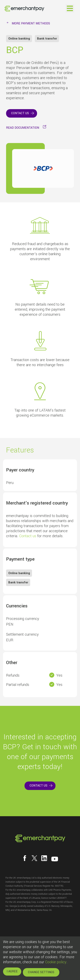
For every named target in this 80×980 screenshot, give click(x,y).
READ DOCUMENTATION (23, 128)
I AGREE (12, 971)
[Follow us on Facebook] (25, 858)
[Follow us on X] (34, 858)
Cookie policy (56, 962)
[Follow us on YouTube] (55, 859)
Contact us (28, 536)
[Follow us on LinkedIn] (44, 858)
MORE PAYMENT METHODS (31, 24)
